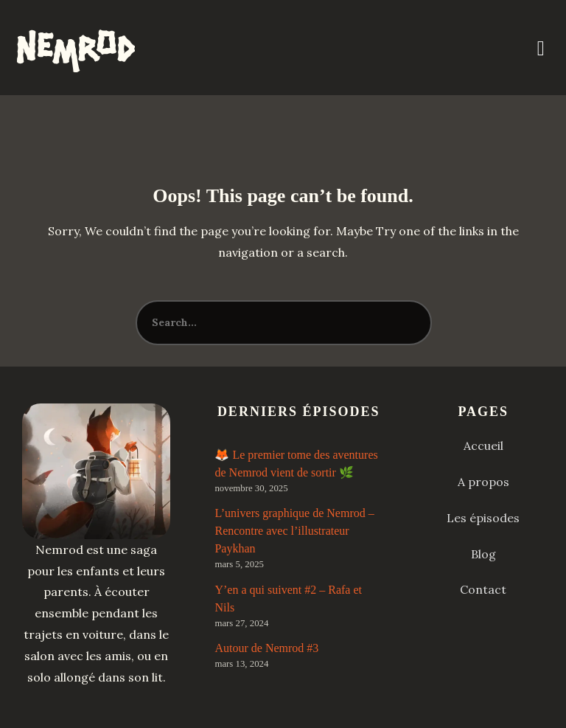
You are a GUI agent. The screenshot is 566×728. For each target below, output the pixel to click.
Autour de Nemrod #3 (266, 648)
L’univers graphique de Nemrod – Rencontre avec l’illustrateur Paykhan (294, 531)
